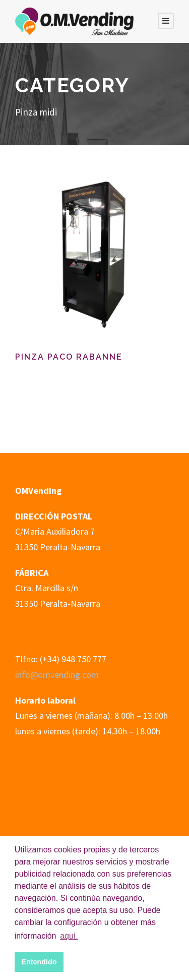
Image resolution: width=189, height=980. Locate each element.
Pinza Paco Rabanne (69, 357)
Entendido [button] (39, 962)
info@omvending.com (57, 675)
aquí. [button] (69, 936)
